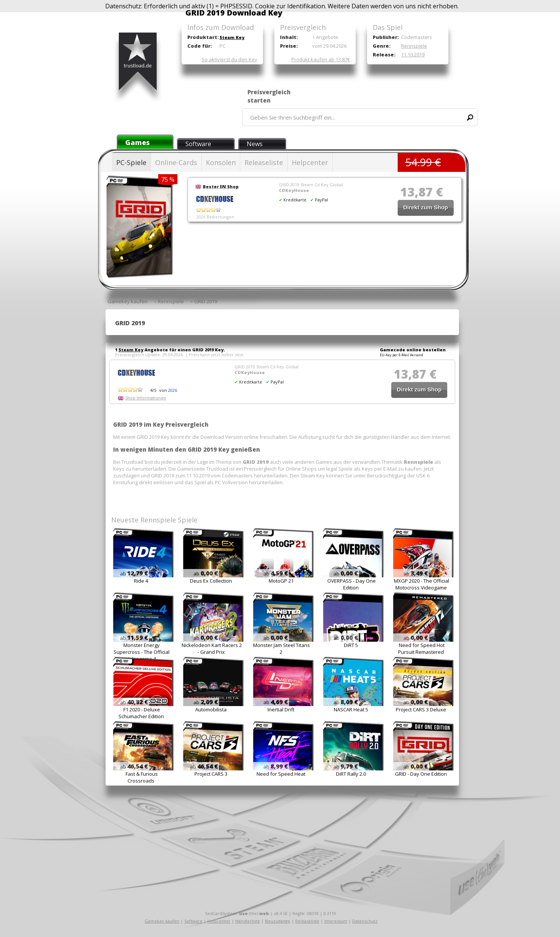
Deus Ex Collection (211, 581)
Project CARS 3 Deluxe (421, 709)
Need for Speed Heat (281, 774)
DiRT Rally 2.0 (351, 774)
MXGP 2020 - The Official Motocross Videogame (422, 584)
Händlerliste (248, 921)
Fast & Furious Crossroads (142, 777)
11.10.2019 (413, 55)
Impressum (336, 921)
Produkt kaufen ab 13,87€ (321, 59)
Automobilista (211, 709)
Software (198, 144)
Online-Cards (176, 162)
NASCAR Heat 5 (351, 709)
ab (134, 574)
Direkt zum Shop (426, 207)
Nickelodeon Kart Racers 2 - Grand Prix (212, 649)
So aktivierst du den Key (229, 59)
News (255, 144)
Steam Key (232, 37)
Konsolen (221, 162)
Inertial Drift (281, 709)
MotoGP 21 (281, 581)
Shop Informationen (146, 398)
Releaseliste (264, 162)
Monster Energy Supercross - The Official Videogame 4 (142, 652)
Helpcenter (310, 162)
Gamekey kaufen (162, 921)
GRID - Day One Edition (421, 774)
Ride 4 (141, 581)
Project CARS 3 (211, 774)
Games (138, 142)
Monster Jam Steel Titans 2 (282, 649)
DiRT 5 (351, 645)
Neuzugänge (278, 921)
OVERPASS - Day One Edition (352, 584)
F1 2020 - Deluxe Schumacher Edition (141, 713)
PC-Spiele (131, 162)
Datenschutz (365, 921)
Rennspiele (414, 46)
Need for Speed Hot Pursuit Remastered (421, 649)
